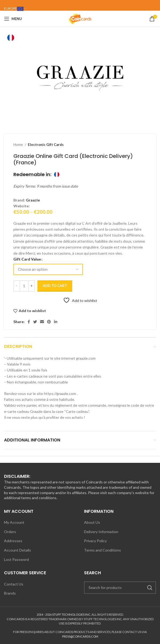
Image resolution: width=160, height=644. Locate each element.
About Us (92, 522)
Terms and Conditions (102, 550)
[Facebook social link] (29, 322)
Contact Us (14, 584)
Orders (10, 532)
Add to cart (55, 286)
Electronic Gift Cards (46, 145)
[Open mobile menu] (13, 19)
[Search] (120, 588)
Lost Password (16, 559)
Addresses (13, 541)
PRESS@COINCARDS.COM (80, 636)
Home (18, 145)
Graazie (33, 200)
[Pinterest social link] (49, 322)
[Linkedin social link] (56, 322)
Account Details (18, 550)
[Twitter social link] (35, 322)
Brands (10, 593)
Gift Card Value (27, 259)
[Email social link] (42, 322)
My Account (14, 522)
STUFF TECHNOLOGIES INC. (72, 614)
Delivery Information (101, 532)
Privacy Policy (95, 541)
